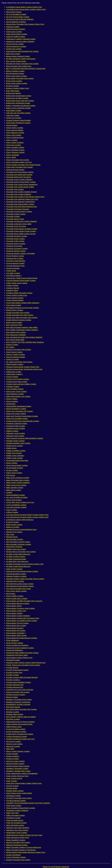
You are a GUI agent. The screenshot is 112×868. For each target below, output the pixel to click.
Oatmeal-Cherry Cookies (15, 581)
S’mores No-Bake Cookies (16, 729)
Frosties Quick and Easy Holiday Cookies (21, 384)
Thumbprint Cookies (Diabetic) (17, 810)
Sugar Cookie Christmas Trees (17, 776)
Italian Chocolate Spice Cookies (18, 480)
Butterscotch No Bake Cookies (17, 98)
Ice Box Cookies (12, 470)
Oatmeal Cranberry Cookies (16, 576)
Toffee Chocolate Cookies (15, 815)
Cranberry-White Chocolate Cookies (19, 293)
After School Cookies (14, 12)
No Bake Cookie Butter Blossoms (18, 554)
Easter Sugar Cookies (14, 322)
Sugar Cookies (11, 781)
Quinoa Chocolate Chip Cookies (18, 692)
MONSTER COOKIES (14, 547)
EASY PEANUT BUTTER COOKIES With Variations (25, 342)
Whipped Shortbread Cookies (17, 845)
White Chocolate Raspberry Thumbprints (21, 850)
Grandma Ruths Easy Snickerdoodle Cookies (23, 421)
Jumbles (9, 492)
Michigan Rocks (12, 537)
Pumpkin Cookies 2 (13, 680)
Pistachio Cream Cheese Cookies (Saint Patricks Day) (26, 663)
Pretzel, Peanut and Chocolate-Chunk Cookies (23, 665)
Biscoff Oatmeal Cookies (15, 73)
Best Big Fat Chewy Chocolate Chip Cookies (22, 64)
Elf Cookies (10, 347)
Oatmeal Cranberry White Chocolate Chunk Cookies (25, 579)
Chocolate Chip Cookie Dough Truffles (20, 187)
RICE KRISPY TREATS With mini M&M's (21, 717)
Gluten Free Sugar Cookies (16, 414)
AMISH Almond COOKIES (16, 29)
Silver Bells (10, 749)
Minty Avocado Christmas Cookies (19, 544)
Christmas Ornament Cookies (17, 248)
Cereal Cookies (12, 125)
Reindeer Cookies (13, 712)
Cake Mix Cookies (13, 115)
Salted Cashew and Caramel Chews (19, 724)
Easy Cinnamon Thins (14, 325)
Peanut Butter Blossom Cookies (18, 603)
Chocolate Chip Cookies (15, 189)
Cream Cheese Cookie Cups (17, 295)
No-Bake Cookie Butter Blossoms (18, 566)
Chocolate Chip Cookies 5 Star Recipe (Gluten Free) (25, 197)
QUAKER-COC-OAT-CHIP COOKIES (20, 690)
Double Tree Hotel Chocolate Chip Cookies (22, 318)
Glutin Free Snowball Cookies (17, 418)
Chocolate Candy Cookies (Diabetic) (19, 179)
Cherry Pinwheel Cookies (15, 150)
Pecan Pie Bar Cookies (15, 643)
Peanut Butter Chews (14, 606)
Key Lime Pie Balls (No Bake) (17, 497)
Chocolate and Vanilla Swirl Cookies (19, 175)
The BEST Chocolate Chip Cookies (19, 798)
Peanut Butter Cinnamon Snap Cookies (20, 608)
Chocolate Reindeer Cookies (17, 236)
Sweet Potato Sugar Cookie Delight (19, 793)
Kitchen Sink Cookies (14, 500)
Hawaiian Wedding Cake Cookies (18, 443)
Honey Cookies (12, 463)
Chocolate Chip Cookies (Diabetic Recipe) (21, 192)
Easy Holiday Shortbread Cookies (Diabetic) (22, 330)
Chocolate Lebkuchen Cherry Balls (19, 224)
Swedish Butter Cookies (15, 791)
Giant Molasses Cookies (15, 394)
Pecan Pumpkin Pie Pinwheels (17, 645)
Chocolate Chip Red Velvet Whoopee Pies (21, 207)
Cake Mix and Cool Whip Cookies (18, 113)
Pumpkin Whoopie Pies (15, 687)
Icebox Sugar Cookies (14, 473)
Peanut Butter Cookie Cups (16, 611)
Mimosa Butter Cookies (15, 539)
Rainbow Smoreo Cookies (16, 695)
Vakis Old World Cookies (15, 825)
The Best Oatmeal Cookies (16, 801)
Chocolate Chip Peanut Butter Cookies (20, 204)
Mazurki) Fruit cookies (14, 532)
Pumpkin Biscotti (12, 667)
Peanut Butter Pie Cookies (16, 630)
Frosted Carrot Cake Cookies (17, 382)
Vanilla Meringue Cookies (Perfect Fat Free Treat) (24, 835)
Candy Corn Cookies (14, 118)
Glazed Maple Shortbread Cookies (19, 406)
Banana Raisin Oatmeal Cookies (18, 56)
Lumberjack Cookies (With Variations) (20, 520)
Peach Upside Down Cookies (17, 598)
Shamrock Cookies (13, 746)
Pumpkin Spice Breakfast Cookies (18, 682)
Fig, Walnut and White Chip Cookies (19, 362)
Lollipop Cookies (12, 512)
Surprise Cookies (12, 786)
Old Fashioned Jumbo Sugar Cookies (20, 584)
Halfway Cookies (12, 431)
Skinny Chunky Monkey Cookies (18, 751)
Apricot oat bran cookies (15, 44)
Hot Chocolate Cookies (14, 468)
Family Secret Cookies (14, 352)
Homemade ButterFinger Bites (17, 460)
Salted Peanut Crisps (14, 727)
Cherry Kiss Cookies (14, 145)
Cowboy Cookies (12, 285)
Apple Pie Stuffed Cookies (16, 37)
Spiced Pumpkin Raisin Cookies (18, 766)
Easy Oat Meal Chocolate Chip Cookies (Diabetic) (24, 337)
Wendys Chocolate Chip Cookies (18, 842)
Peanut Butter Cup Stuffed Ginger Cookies (22, 621)
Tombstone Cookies (13, 818)
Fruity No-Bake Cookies (15, 389)
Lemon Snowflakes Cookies (16, 505)
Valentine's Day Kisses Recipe (17, 830)
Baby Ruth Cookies (13, 54)
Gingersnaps (11, 404)
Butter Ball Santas (13, 91)
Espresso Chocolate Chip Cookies (19, 349)
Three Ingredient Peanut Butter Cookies (21, 808)
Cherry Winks (11, 157)
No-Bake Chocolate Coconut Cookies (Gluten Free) (25, 564)
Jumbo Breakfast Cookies (15, 495)
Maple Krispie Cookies (14, 525)
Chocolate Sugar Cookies (15, 239)
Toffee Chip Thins (12, 813)
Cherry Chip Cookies (14, 135)
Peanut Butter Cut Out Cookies (17, 623)
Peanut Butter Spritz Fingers (16, 635)
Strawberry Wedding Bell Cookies (18, 771)
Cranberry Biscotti (13, 288)
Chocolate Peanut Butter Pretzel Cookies (21, 231)
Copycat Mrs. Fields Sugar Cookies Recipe (22, 278)
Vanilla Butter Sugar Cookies (17, 833)
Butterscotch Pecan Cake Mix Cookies (20, 101)
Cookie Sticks (11, 271)
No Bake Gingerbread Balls (16, 559)
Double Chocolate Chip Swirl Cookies (20, 315)
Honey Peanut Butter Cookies (17, 465)
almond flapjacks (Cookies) (16, 22)
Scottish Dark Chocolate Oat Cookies (20, 734)
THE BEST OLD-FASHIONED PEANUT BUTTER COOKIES (28, 803)
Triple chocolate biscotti (15, 820)
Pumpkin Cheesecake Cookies (17, 670)
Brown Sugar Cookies (14, 81)
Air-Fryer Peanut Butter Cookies (18, 17)
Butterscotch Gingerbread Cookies (19, 96)
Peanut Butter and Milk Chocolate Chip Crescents (24, 601)
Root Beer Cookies (13, 719)
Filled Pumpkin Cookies (15, 364)
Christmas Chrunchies (14, 246)
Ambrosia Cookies (13, 27)
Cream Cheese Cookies (15, 298)
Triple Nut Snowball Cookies (16, 823)
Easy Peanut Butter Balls (15, 340)
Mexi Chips (10, 534)
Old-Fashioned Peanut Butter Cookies (20, 586)
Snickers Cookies (12, 759)
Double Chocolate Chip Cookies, (18, 313)
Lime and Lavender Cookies (16, 507)
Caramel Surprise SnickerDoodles (18, 120)
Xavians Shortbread (13, 855)
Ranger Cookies (12, 697)
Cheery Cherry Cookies (15, 128)
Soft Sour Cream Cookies (15, 761)
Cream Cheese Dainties (15, 300)
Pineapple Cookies (13, 660)
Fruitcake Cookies (13, 387)
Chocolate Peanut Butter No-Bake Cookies (22, 229)
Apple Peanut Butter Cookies (17, 34)
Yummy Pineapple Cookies (16, 857)
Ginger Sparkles (12, 401)
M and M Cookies (13, 522)
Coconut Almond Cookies (15, 263)
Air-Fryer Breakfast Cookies (16, 14)
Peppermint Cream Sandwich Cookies (20, 648)
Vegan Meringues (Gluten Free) (18, 837)
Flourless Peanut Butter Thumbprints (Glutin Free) (24, 369)
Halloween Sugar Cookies (16, 433)
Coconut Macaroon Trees (15, 266)
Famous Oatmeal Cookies (16, 357)
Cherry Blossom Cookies (15, 133)
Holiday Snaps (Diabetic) (15, 456)
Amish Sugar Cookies (14, 32)
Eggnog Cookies (12, 345)
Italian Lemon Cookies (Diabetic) (18, 483)
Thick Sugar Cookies (14, 806)
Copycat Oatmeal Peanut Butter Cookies (21, 280)
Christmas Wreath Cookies (16, 251)
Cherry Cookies (12, 140)
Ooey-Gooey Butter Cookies (16, 591)
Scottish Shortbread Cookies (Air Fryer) (20, 739)
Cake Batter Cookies (14, 110)
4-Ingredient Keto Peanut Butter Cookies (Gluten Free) (26, 9)
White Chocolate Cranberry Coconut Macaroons (24, 847)
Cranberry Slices (12, 290)
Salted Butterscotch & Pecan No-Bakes (20, 722)
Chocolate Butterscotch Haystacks (19, 177)
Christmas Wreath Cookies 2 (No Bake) (20, 253)
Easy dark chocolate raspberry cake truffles (22, 327)
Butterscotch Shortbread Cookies (18, 103)
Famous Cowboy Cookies (15, 354)
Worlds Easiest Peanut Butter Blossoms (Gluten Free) (26, 852)
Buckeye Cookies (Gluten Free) (18, 88)
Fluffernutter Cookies (14, 372)
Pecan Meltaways (13, 640)
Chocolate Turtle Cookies (15, 241)
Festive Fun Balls (12, 359)
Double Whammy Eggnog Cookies (19, 320)
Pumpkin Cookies (13, 675)
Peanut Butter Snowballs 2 (16, 633)
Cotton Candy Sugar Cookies (17, 283)
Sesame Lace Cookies (14, 744)
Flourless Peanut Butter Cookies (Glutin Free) (23, 367)
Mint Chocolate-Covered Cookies (18, 542)
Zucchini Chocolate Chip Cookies (18, 860)
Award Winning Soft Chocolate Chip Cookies (22, 51)
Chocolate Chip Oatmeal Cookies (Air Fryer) (22, 199)
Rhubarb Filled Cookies (15, 714)
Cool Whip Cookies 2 (14, 276)
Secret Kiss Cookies (13, 741)
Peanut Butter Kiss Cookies (16, 626)
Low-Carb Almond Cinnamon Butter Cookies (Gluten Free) (27, 515)
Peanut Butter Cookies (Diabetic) (18, 616)
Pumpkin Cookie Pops (14, 672)
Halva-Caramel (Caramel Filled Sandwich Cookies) (25, 438)
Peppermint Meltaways (14, 650)
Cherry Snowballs (13, 155)
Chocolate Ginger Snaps (15, 219)
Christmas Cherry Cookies (16, 244)
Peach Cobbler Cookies (15, 596)
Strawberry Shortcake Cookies (17, 768)
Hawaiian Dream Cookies (15, 441)
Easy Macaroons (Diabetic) (16, 335)
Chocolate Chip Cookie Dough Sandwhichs (22, 184)
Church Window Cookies (15, 256)
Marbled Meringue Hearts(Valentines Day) (21, 529)
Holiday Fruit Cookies (14, 453)
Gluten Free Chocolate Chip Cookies (19, 411)
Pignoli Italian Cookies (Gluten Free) (19, 658)
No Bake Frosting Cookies (16, 557)
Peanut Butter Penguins (15, 628)
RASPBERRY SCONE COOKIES (18, 704)
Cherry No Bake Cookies (15, 147)
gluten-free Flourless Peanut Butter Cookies (22, 416)
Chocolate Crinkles (13, 216)
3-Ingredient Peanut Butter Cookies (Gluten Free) (24, 7)
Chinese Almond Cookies (15, 170)
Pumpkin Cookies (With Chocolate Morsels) (22, 677)
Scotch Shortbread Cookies (16, 732)
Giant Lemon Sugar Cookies (16, 391)
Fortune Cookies (12, 377)
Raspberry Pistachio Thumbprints (18, 702)
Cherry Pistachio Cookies (15, 152)
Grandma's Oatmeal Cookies (17, 423)
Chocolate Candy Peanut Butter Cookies (21, 182)
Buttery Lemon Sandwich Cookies (18, 108)
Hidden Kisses (11, 448)
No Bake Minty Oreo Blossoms (17, 561)
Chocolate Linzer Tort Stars (16, 226)
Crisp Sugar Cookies (14, 305)
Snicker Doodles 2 (13, 756)
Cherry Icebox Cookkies (15, 142)
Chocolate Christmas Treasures (18, 209)
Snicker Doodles (12, 754)
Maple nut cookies (13, 527)
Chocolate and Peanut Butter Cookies (20, 172)
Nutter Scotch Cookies (14, 569)
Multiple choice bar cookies (16, 549)
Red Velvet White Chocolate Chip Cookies (21, 709)
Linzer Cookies (12, 510)
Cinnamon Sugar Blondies (16, 261)
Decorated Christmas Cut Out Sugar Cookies (22, 308)
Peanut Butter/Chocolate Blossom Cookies (22, 638)
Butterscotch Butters (14, 93)
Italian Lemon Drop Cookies (16, 485)
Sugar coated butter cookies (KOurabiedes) (22, 773)
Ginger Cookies (12, 399)
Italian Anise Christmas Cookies (18, 478)
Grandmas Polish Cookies (16, 426)
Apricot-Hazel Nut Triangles (16, 46)
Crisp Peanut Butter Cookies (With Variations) (23, 303)
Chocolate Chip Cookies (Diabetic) (19, 194)
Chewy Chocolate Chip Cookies (18, 160)
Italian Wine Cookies (14, 490)
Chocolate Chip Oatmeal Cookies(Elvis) (21, 202)
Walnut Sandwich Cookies (16, 840)
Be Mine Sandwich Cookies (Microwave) (21, 59)
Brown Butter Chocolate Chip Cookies (20, 78)
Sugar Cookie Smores (14, 778)
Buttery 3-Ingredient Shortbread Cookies (21, 106)
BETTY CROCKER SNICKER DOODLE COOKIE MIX (26, 69)
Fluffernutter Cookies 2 (14, 374)
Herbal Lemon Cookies (14, 446)
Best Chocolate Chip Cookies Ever (19, 66)
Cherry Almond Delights (15, 130)
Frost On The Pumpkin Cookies (18, 379)
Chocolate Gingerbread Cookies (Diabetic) (22, 221)
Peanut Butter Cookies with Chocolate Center (23, 618)
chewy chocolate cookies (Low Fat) (19, 162)
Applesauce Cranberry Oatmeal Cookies (21, 39)
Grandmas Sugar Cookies (16, 428)
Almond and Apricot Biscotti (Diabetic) (20, 19)
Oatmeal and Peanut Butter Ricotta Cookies (22, 571)
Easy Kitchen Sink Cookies (16, 332)
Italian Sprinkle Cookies (15, 488)
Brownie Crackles (13, 86)
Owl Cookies (11, 594)
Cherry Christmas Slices (15, 138)
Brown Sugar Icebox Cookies (17, 83)
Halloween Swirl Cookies (15, 436)
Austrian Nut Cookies (14, 49)
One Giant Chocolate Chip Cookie (18, 589)
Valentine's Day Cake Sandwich (18, 828)
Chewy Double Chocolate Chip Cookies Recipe (23, 165)
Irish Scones (11, 475)
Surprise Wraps (12, 788)
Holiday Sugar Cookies (14, 458)
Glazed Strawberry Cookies (16, 409)
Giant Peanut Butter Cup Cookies (18, 396)
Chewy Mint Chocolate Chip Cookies (19, 167)
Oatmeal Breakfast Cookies (16, 574)
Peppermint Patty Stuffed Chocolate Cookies (22, 653)
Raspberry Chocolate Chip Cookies (19, 699)
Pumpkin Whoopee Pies (15, 685)
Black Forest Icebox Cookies (17, 76)
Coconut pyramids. (13, 268)
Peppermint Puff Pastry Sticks (17, 655)
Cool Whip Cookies (13, 273)
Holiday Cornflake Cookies (16, 451)
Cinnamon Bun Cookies (15, 258)
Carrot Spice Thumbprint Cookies (18, 123)
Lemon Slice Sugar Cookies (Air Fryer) (20, 502)
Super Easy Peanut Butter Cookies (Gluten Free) (24, 783)
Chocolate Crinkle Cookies (16, 214)
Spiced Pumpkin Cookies (15, 764)
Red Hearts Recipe (13, 707)
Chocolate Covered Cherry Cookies (19, 211)
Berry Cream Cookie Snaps (16, 61)
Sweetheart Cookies (13, 796)
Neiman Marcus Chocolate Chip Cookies (21, 552)
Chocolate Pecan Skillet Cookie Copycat (21, 234)
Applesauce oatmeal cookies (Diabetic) (20, 41)
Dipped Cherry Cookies (15, 310)
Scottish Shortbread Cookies (17, 736)
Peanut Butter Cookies (14, 613)
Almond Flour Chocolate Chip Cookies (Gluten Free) (25, 24)
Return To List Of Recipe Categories (56, 867)
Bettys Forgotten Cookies (15, 71)
